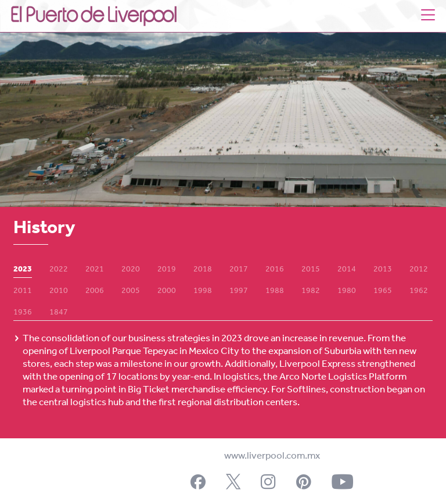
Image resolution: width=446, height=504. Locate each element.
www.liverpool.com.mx (272, 456)
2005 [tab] (131, 291)
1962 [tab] (419, 291)
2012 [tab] (419, 270)
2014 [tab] (347, 270)
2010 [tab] (59, 291)
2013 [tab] (383, 270)
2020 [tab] (131, 270)
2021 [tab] (95, 270)
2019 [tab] (167, 270)
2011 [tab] (23, 291)
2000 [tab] (167, 291)
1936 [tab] (23, 313)
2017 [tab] (239, 270)
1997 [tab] (239, 291)
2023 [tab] (23, 270)
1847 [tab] (59, 313)
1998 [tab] (203, 291)
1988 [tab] (275, 291)
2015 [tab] (311, 270)
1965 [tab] (383, 291)
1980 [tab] (347, 291)
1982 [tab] (311, 291)
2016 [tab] (275, 270)
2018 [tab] (203, 270)
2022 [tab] (59, 270)
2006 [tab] (95, 291)
